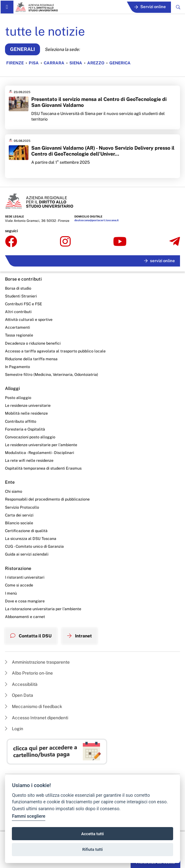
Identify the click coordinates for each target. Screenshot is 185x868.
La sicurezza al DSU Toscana (31, 539)
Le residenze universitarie (28, 405)
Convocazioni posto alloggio (30, 437)
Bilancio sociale (19, 523)
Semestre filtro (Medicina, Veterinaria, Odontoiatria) (52, 374)
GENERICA (120, 63)
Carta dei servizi (19, 515)
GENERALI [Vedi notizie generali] (22, 49)
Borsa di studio (18, 288)
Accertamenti (17, 327)
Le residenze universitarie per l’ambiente (41, 445)
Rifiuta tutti (92, 849)
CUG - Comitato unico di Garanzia (34, 546)
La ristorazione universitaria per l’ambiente (43, 609)
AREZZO (96, 63)
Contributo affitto (21, 421)
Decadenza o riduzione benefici (33, 343)
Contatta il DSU (31, 636)
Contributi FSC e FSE (24, 304)
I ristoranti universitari (25, 577)
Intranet (80, 636)
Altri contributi (18, 312)
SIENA (76, 63)
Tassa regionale (19, 335)
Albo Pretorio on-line (29, 673)
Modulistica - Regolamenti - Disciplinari (40, 453)
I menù (11, 593)
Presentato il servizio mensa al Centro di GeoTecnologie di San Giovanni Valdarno (99, 102)
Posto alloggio (18, 398)
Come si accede (19, 585)
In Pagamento (17, 367)
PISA (34, 63)
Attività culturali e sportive (29, 319)
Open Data (19, 695)
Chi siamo (14, 491)
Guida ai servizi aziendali (27, 554)
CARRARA (54, 63)
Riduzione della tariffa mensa (31, 359)
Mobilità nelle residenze (26, 413)
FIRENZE (15, 63)
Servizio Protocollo (22, 507)
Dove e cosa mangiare (25, 601)
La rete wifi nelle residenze (29, 460)
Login (14, 729)
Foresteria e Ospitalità (25, 429)
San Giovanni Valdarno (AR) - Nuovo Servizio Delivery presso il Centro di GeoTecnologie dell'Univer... (103, 151)
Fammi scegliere (29, 816)
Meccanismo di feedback (34, 706)
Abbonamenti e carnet (25, 617)
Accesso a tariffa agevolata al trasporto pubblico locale (55, 351)
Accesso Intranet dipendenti (37, 718)
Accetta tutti (93, 834)
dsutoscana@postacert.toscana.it (97, 220)
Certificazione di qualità (26, 531)
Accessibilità (21, 684)
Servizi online (150, 7)
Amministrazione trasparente (37, 662)
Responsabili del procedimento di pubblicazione (47, 499)
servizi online (160, 261)
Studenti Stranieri (21, 296)
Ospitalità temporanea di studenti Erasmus (43, 468)
